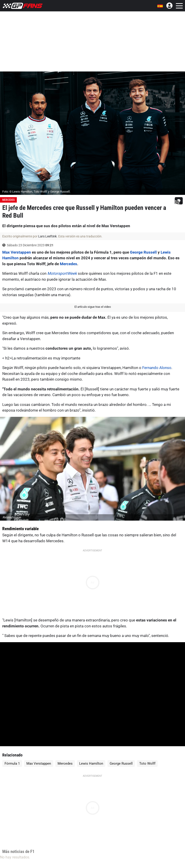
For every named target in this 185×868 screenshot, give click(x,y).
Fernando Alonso (157, 368)
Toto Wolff (147, 764)
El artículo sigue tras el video (93, 307)
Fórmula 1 (12, 764)
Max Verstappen (17, 252)
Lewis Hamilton (91, 764)
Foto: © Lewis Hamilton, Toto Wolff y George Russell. (36, 192)
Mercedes (8, 200)
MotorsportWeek (62, 273)
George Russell (143, 252)
